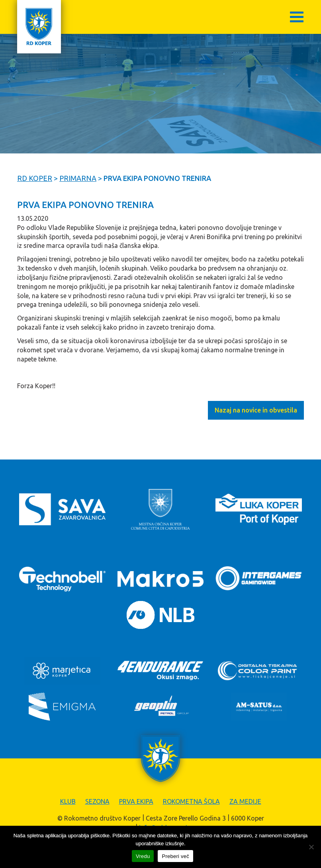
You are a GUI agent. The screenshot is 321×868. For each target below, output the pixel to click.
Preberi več (175, 856)
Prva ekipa (136, 801)
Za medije (245, 801)
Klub (68, 801)
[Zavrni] (311, 847)
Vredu (143, 856)
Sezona (97, 801)
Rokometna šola (191, 801)
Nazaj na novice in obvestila (256, 410)
